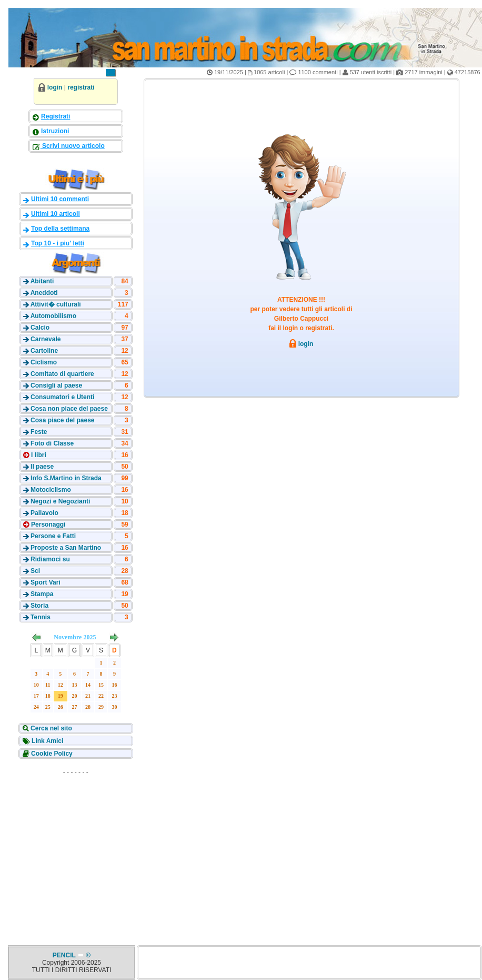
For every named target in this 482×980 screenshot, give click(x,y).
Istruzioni (55, 131)
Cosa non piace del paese (69, 409)
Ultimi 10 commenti (60, 199)
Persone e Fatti (53, 536)
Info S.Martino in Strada (66, 478)
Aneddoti (44, 293)
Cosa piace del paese (62, 420)
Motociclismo (51, 490)
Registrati (56, 116)
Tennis (41, 617)
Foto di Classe (52, 443)
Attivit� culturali (56, 304)
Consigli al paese (56, 385)
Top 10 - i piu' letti (58, 243)
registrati (81, 87)
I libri (38, 455)
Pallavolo (44, 513)
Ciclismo (44, 362)
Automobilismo (53, 316)
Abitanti (42, 281)
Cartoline (44, 351)
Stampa (42, 594)
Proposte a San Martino (66, 548)
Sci (35, 571)
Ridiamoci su (50, 559)
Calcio (40, 328)
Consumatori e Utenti (62, 397)
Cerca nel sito (51, 728)
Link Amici (47, 741)
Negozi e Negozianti (60, 501)
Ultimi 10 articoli (56, 214)
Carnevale (46, 339)
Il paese (42, 467)
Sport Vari (46, 582)
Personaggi (48, 524)
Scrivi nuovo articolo (73, 146)
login (55, 87)
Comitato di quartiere (62, 374)
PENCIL (65, 955)
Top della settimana (60, 229)
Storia (39, 606)
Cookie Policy (51, 754)
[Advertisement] (76, 846)
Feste (39, 432)
